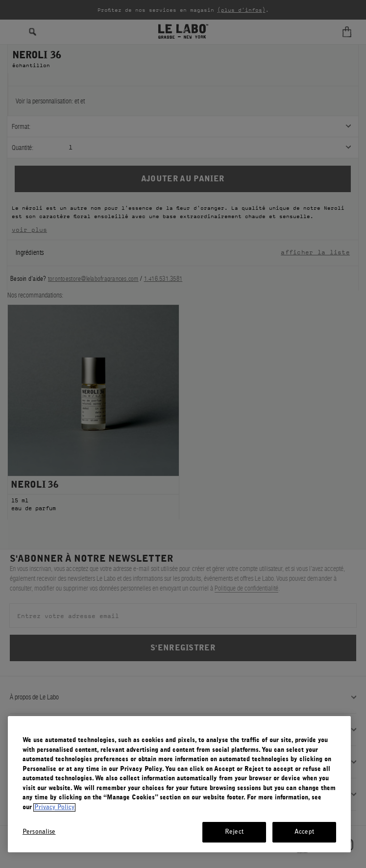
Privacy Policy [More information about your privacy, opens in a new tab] (54, 807)
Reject (234, 832)
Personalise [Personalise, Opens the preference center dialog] (39, 832)
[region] (179, 784)
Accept (304, 832)
